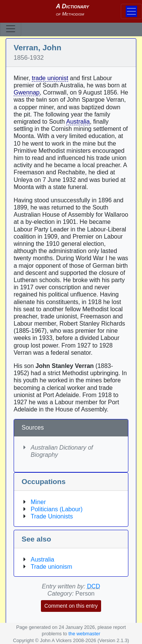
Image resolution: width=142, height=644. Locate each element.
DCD (94, 586)
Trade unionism (51, 567)
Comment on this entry (71, 606)
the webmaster (84, 634)
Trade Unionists (52, 516)
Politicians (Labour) (57, 509)
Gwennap (27, 92)
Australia (78, 122)
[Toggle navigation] (11, 29)
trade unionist (50, 78)
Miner (38, 502)
